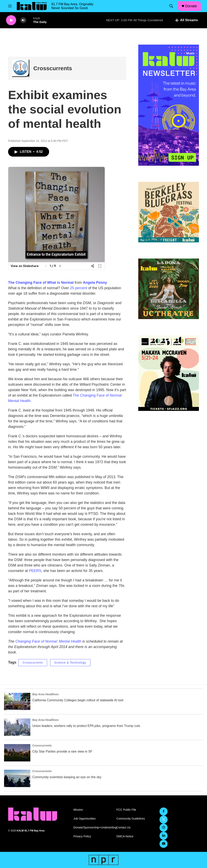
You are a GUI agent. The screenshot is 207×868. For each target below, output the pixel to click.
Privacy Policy (82, 836)
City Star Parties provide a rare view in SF (62, 751)
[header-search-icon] (171, 6)
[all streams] (186, 20)
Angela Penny (95, 283)
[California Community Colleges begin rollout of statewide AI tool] (17, 702)
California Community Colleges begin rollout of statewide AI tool (78, 700)
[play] (11, 20)
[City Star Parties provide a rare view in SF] (17, 753)
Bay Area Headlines (45, 694)
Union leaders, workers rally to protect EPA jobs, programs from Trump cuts (86, 726)
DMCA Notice (125, 836)
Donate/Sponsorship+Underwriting (93, 828)
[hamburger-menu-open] (10, 6)
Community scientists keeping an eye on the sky (67, 777)
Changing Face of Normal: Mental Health (48, 641)
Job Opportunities (84, 819)
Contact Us (123, 828)
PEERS (35, 571)
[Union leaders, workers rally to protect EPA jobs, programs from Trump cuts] (17, 727)
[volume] (23, 20)
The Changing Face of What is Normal (41, 283)
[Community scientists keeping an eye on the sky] (17, 778)
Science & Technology (70, 663)
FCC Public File (126, 810)
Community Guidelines (131, 819)
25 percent (79, 288)
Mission (78, 810)
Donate (191, 6)
